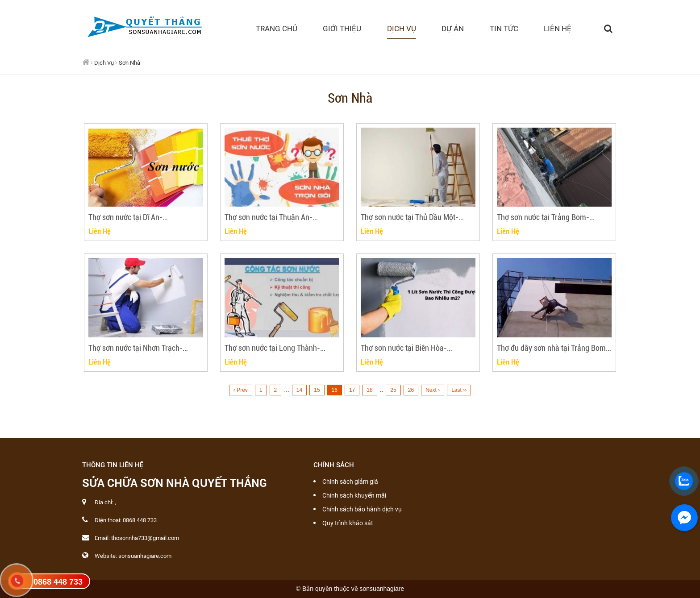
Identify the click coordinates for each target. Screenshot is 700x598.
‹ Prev (241, 390)
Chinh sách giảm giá (350, 482)
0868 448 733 (58, 582)
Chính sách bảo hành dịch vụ (362, 509)
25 (393, 390)
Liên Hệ (100, 231)
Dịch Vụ (104, 63)
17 (352, 390)
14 (299, 390)
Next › (433, 390)
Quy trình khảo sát (348, 523)
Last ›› (459, 390)
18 (369, 390)
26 (411, 390)
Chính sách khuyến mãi (354, 495)
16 (335, 390)
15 (317, 390)
